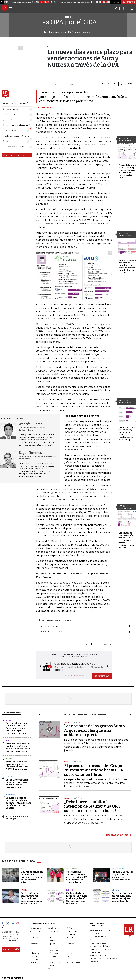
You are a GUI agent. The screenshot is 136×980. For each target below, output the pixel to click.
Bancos (9, 720)
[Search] (116, 9)
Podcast (34, 962)
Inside (69, 953)
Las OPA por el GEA (68, 22)
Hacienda (10, 759)
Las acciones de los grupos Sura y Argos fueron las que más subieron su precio (95, 730)
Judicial (24, 890)
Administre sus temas (13, 155)
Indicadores (35, 953)
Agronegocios (36, 928)
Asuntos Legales (37, 931)
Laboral (9, 777)
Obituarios (53, 956)
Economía (71, 937)
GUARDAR (126, 84)
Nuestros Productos (98, 937)
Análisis (70, 928)
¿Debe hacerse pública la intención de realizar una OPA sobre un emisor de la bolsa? (92, 806)
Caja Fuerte (53, 931)
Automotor (11, 795)
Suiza (23, 869)
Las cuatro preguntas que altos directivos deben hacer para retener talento (17, 784)
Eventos (70, 944)
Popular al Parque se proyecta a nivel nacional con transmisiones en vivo (122, 877)
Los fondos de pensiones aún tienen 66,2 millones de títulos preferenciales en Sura (126, 540)
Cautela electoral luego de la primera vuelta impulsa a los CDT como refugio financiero (77, 898)
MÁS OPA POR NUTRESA (117, 835)
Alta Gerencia (54, 928)
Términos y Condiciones (100, 946)
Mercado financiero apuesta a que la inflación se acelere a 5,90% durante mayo (17, 766)
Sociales (34, 969)
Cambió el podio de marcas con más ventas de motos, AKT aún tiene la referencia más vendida (19, 803)
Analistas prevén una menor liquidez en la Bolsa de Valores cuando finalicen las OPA (127, 266)
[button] (40, 666)
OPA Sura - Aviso (85, 626)
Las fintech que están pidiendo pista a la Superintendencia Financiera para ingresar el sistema (17, 728)
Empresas (34, 944)
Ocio (69, 956)
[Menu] (11, 8)
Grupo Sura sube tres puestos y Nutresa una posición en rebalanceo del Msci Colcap (127, 433)
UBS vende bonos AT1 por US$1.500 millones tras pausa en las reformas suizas (32, 877)
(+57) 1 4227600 (9, 941)
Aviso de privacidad (98, 943)
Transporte (72, 869)
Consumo (34, 937)
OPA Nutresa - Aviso (85, 632)
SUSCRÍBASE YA (102, 676)
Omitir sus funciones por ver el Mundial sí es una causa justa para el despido (123, 897)
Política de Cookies (98, 955)
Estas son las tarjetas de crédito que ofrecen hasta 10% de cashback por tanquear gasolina (18, 748)
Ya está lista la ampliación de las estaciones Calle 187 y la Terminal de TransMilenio (77, 877)
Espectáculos (118, 869)
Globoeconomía (74, 947)
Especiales (53, 944)
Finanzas (34, 947)
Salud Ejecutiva (73, 962)
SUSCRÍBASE (129, 2)
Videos (51, 969)
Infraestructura (55, 953)
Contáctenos (95, 940)
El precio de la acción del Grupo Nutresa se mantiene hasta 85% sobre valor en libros (93, 770)
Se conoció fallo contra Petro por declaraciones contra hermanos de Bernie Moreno (32, 898)
